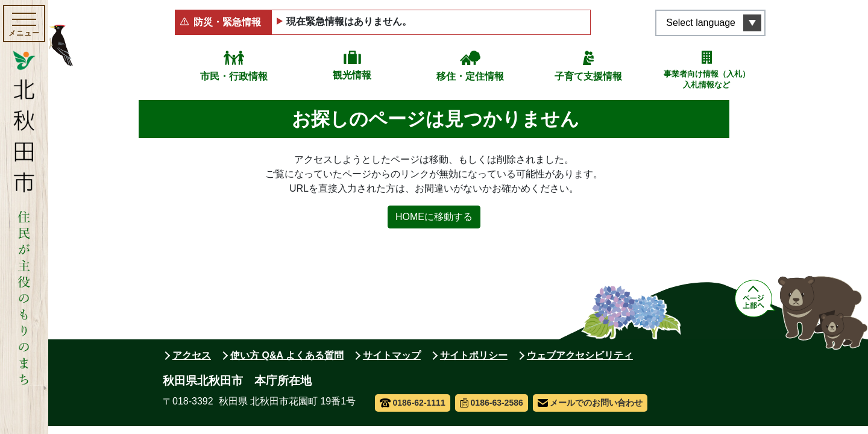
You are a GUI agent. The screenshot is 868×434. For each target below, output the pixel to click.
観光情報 (352, 75)
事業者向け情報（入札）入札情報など (707, 79)
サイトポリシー (474, 355)
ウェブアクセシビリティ (580, 355)
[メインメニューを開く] (24, 24)
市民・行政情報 (234, 76)
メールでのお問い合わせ (590, 403)
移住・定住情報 (470, 76)
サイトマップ (392, 355)
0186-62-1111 (413, 403)
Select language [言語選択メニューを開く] (701, 23)
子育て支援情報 (588, 76)
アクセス (192, 355)
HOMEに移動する (434, 217)
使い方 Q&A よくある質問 (287, 355)
